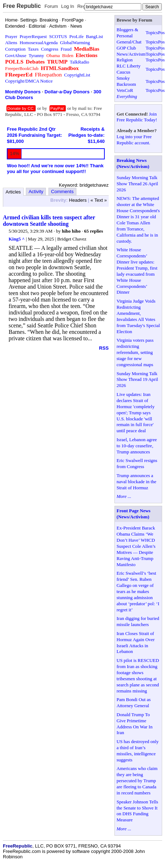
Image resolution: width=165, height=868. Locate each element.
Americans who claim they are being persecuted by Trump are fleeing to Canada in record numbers (137, 781)
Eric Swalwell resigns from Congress (137, 463)
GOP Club (126, 48)
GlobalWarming (75, 43)
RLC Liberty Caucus (129, 69)
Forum (51, 6)
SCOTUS (58, 36)
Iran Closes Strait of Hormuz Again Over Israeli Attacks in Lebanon (136, 643)
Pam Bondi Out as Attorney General (134, 703)
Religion (125, 60)
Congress (49, 49)
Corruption (15, 49)
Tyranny (36, 55)
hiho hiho (71, 231)
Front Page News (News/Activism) (133, 514)
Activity (36, 192)
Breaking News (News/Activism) (133, 163)
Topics (152, 32)
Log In (67, 6)
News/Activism (131, 54)
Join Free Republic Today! (137, 117)
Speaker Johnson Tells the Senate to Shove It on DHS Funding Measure (137, 811)
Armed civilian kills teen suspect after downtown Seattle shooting (49, 221)
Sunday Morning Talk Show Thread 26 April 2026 (137, 184)
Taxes (33, 49)
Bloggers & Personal (127, 33)
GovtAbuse (16, 55)
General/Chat (129, 42)
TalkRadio (80, 62)
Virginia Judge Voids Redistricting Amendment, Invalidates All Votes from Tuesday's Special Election (138, 316)
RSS (104, 348)
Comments (62, 192)
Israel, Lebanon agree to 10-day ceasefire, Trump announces (137, 446)
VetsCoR (125, 90)
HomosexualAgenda (39, 43)
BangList (95, 36)
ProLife (76, 36)
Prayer (11, 36)
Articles (13, 192)
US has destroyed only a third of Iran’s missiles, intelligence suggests (138, 751)
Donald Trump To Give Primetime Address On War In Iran (135, 724)
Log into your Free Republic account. (134, 140)
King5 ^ (17, 239)
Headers (78, 200)
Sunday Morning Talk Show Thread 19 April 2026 (137, 380)
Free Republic (22, 6)
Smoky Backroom (126, 81)
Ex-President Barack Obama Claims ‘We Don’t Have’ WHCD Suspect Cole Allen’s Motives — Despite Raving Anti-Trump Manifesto (136, 546)
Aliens (11, 43)
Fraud (66, 49)
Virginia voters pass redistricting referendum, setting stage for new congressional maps (135, 352)
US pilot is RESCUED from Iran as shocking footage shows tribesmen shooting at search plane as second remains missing (138, 675)
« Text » (98, 200)
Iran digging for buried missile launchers (138, 621)
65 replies (94, 231)
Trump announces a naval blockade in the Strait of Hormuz (136, 482)
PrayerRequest (33, 36)
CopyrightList (77, 75)
